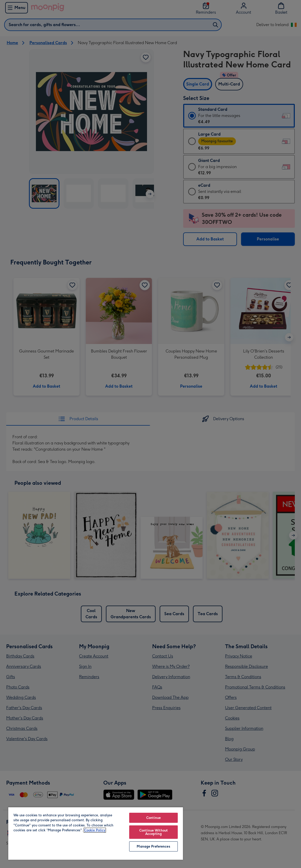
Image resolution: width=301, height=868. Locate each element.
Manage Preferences (153, 846)
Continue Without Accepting (153, 832)
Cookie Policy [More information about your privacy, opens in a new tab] (95, 830)
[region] (96, 833)
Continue (153, 818)
